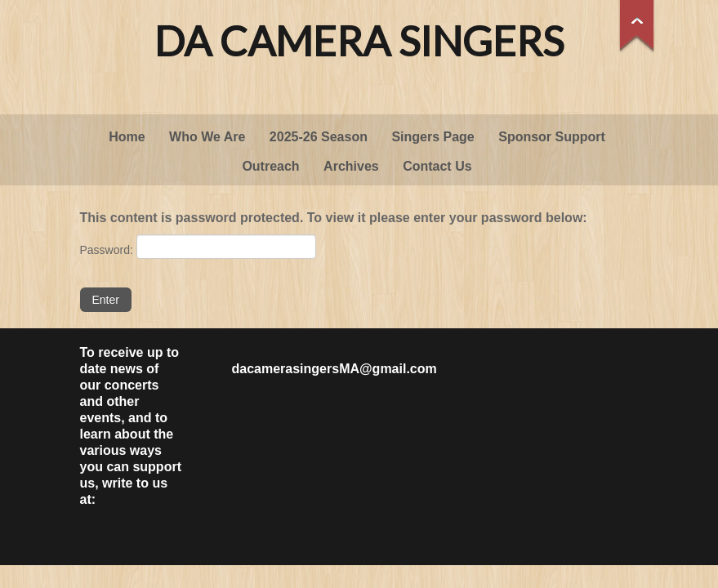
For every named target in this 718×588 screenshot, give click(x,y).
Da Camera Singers (359, 41)
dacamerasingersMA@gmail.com (334, 369)
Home (127, 137)
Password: (198, 247)
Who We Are (207, 137)
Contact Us (437, 166)
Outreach (270, 166)
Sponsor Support (552, 137)
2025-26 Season (319, 137)
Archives (351, 166)
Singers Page (433, 137)
